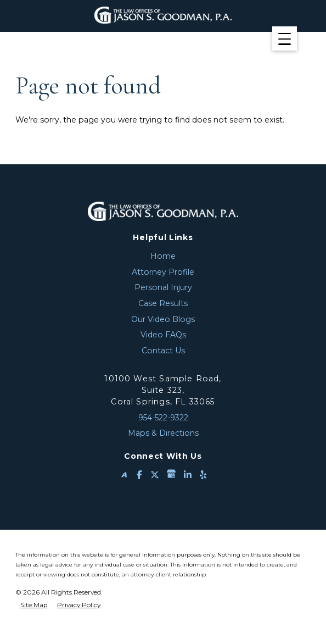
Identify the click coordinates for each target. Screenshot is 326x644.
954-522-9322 (163, 418)
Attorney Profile (163, 272)
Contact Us (163, 351)
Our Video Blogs (163, 319)
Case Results (163, 303)
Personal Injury (163, 287)
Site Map (34, 605)
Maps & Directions (163, 433)
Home (163, 256)
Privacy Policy (79, 605)
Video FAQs (163, 335)
